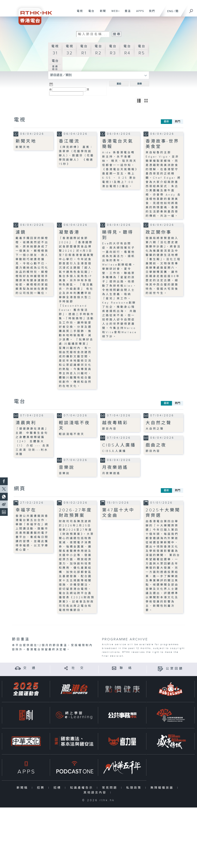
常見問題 (111, 788)
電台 (90, 13)
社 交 (78, 668)
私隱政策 (135, 788)
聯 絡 (126, 668)
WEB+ (114, 13)
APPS (139, 13)
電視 (78, 13)
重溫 (126, 13)
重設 (119, 84)
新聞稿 (23, 788)
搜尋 (139, 84)
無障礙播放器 (163, 788)
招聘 (42, 788)
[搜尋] (191, 10)
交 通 (30, 668)
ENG (170, 11)
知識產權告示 (82, 788)
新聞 (101, 13)
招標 (58, 788)
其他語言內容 (96, 793)
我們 (151, 13)
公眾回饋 (175, 669)
